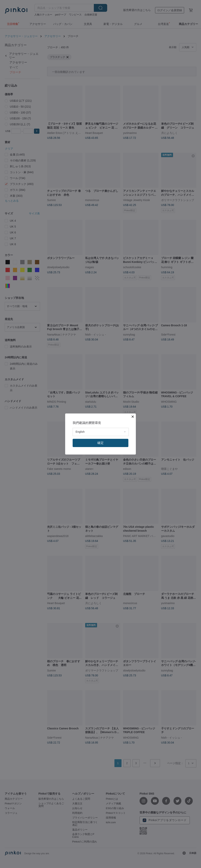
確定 (100, 443)
